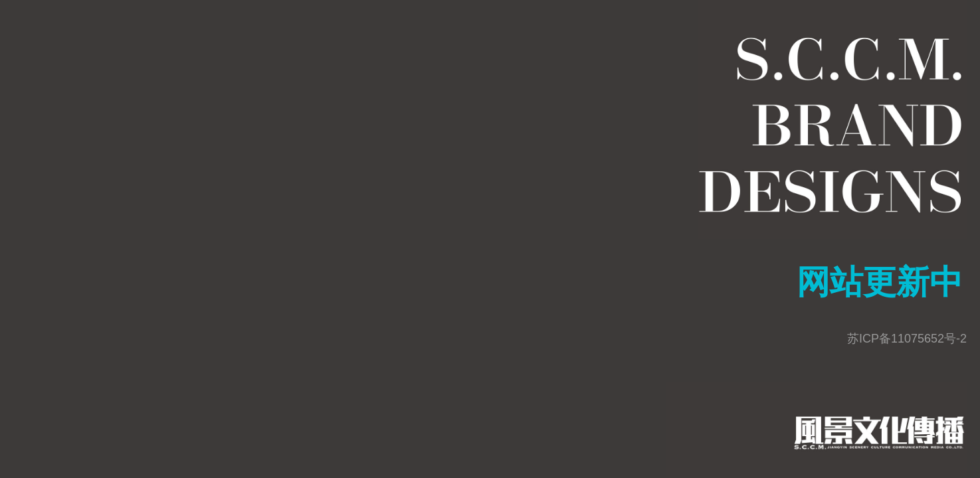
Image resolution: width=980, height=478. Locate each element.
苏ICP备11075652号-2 (907, 339)
